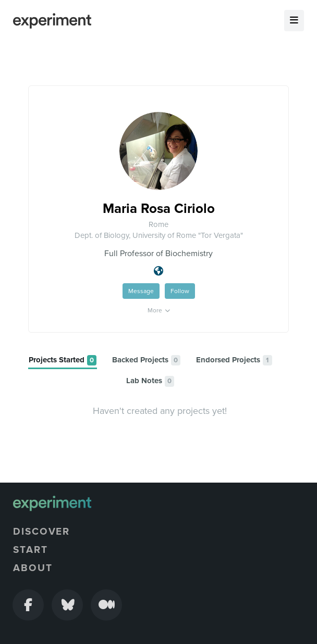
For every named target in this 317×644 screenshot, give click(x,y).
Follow (180, 291)
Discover (41, 532)
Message (141, 291)
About (33, 568)
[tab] (63, 361)
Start (31, 550)
